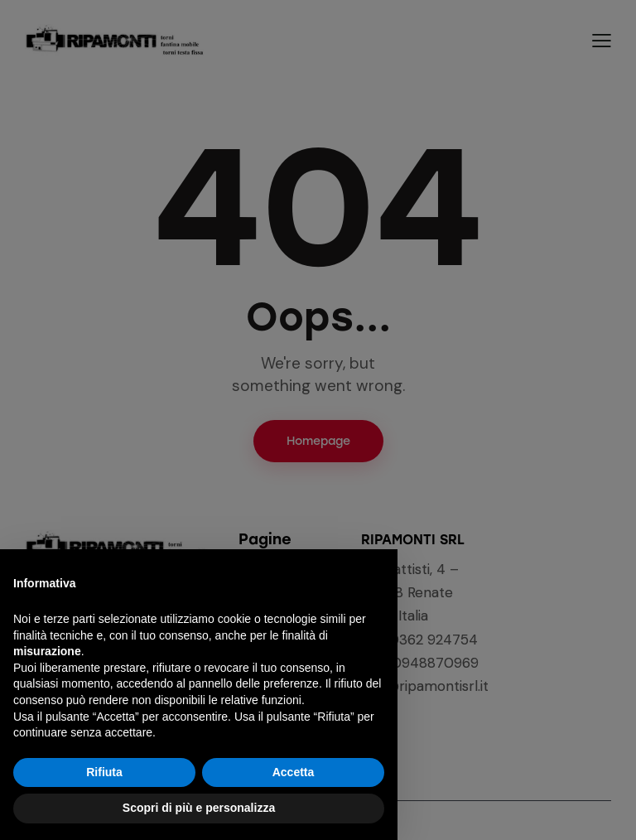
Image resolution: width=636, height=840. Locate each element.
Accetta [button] (294, 772)
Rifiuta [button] (104, 772)
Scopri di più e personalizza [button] (199, 808)
